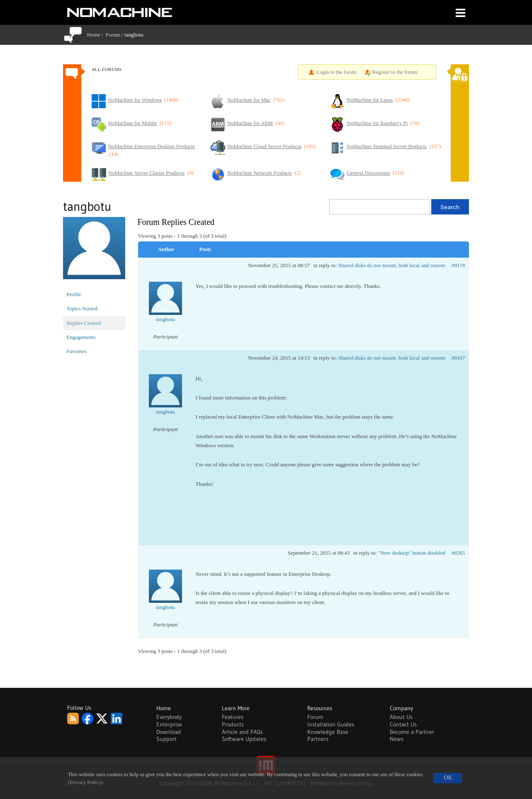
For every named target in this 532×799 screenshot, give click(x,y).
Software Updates (244, 739)
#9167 (458, 358)
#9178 (458, 265)
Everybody (169, 717)
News (397, 739)
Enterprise (169, 724)
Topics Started (82, 308)
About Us (401, 717)
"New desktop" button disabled (412, 553)
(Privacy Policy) (85, 782)
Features (233, 717)
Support (166, 739)
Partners (318, 739)
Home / (96, 35)
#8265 (458, 553)
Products (233, 724)
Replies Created (84, 323)
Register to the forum (395, 72)
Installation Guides (331, 724)
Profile (74, 294)
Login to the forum (336, 72)
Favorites (77, 351)
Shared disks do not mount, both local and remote (392, 265)
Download (169, 732)
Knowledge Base (328, 732)
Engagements (81, 337)
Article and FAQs (242, 732)
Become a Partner (412, 732)
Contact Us (403, 724)
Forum (113, 35)
